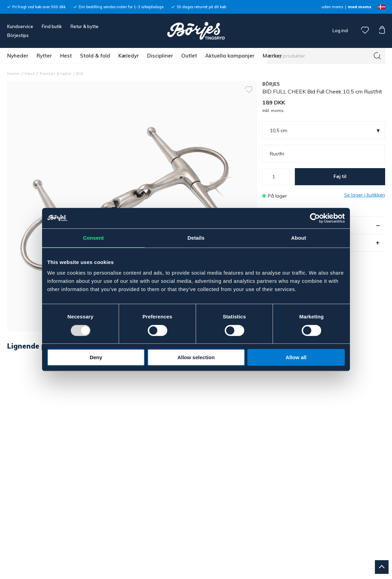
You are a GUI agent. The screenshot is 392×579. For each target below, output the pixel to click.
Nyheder (18, 56)
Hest (66, 56)
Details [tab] (196, 238)
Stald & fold (95, 56)
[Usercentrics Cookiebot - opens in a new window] (315, 218)
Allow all (296, 357)
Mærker (272, 56)
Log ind (340, 30)
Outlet (189, 56)
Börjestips (18, 35)
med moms (360, 7)
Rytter (44, 56)
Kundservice (20, 26)
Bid (80, 73)
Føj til (340, 176)
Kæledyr (129, 56)
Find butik (52, 26)
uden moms (332, 7)
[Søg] (377, 56)
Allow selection (196, 357)
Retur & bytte (84, 26)
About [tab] (299, 238)
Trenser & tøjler (55, 73)
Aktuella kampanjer (230, 56)
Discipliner (160, 56)
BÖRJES (271, 84)
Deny (96, 357)
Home (14, 73)
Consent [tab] (94, 238)
